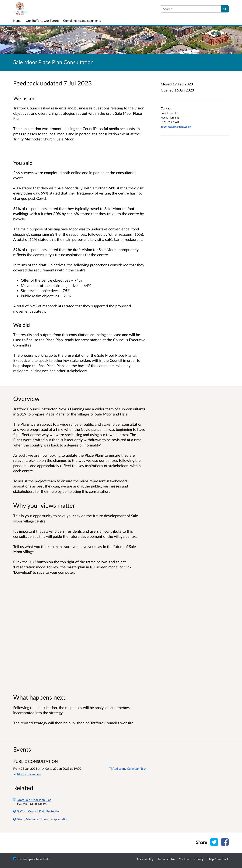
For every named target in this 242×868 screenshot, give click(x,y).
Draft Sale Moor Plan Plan (32, 800)
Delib (47, 859)
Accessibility (145, 859)
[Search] (225, 9)
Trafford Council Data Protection (37, 811)
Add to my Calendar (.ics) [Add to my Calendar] (127, 768)
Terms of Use (166, 859)
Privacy (199, 859)
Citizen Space (26, 859)
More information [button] (29, 774)
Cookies (184, 859)
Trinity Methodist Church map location (41, 819)
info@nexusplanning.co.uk (176, 127)
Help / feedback (218, 859)
